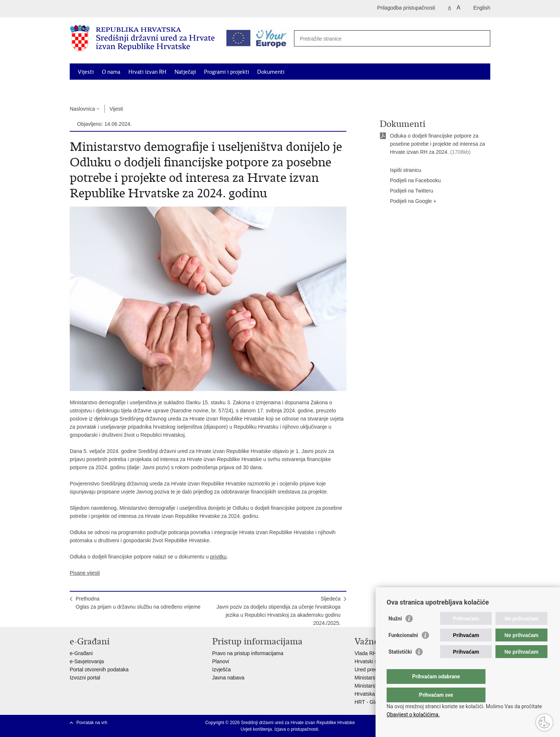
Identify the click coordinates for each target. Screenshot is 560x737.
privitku (218, 557)
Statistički (400, 667)
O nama (111, 72)
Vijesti (86, 72)
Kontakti (466, 89)
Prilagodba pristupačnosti (406, 8)
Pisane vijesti (85, 573)
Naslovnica (82, 109)
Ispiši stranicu (400, 170)
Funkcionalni (403, 650)
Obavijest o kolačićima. (413, 714)
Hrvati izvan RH (147, 72)
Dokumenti (271, 72)
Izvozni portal (85, 678)
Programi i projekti (227, 72)
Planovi (221, 661)
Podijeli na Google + (408, 201)
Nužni (395, 633)
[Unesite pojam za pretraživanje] (389, 39)
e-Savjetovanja (87, 661)
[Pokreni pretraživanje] (481, 38)
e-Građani (81, 653)
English (482, 8)
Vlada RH (366, 653)
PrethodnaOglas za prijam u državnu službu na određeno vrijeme (138, 603)
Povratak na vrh (92, 723)
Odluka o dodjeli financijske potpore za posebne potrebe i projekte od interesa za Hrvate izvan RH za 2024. (438, 144)
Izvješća (222, 669)
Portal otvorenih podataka (99, 669)
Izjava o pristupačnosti (296, 729)
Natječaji (185, 72)
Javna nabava (228, 678)
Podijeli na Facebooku (410, 181)
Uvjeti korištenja (256, 729)
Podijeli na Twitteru (406, 191)
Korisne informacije (424, 89)
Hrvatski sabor (371, 661)
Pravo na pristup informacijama (248, 653)
